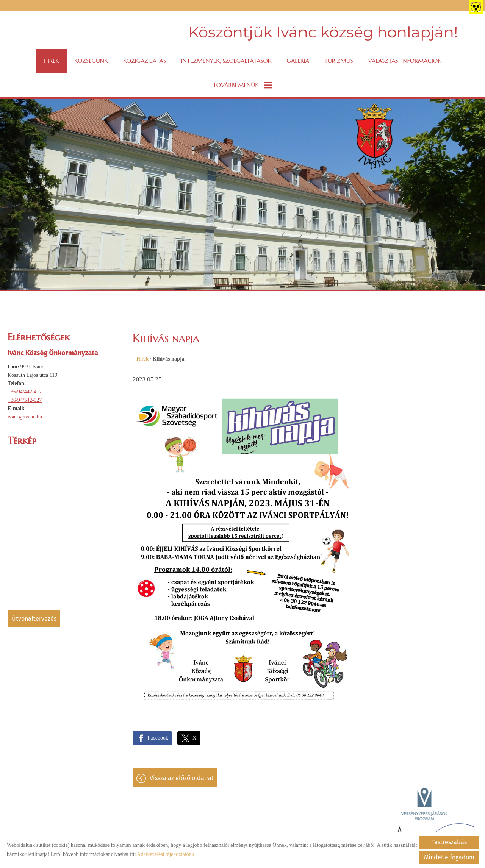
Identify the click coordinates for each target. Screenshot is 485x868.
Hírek (51, 61)
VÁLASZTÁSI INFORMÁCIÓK (405, 61)
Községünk (91, 61)
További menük (242, 85)
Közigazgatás (145, 61)
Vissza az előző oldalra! (181, 778)
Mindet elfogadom (449, 857)
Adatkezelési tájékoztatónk (165, 854)
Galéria (298, 61)
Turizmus (339, 61)
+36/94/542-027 (25, 400)
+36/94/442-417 (25, 392)
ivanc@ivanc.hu (25, 417)
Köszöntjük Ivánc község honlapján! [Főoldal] (323, 32)
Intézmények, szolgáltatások (226, 61)
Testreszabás (449, 842)
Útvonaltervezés (34, 619)
